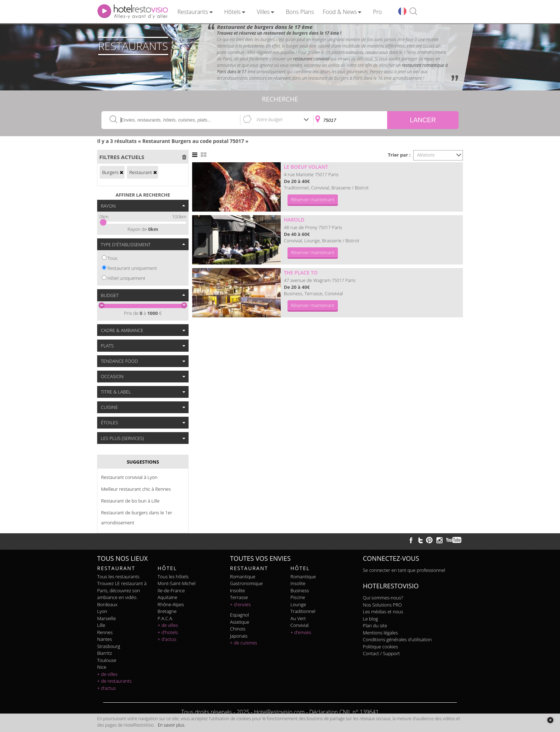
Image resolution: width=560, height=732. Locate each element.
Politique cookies (380, 647)
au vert (298, 618)
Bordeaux (107, 604)
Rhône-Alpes (171, 604)
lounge (298, 604)
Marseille (106, 618)
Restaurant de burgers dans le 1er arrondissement (137, 518)
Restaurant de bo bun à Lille (130, 501)
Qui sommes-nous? (383, 598)
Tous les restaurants (118, 577)
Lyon (102, 611)
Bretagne (167, 611)
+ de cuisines (244, 643)
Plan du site (375, 625)
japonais (239, 636)
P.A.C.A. (165, 618)
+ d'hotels (168, 632)
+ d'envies (240, 604)
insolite (237, 590)
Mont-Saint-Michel (176, 583)
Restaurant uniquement (132, 268)
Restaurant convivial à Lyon (129, 477)
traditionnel (303, 611)
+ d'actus (106, 688)
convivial (299, 625)
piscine (298, 597)
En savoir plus (171, 725)
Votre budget (269, 119)
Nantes (104, 639)
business (300, 590)
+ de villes (107, 674)
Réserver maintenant (313, 199)
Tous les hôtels (173, 577)
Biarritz (104, 653)
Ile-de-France (171, 590)
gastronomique (246, 583)
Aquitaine (167, 597)
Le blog (370, 619)
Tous (112, 258)
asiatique (240, 622)
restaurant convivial (311, 59)
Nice (102, 667)
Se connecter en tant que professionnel (404, 570)
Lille (101, 625)
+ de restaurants (114, 681)
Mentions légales (380, 633)
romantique (243, 577)
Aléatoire (426, 155)
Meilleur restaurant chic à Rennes (136, 489)
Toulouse (107, 660)
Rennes (105, 632)
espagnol (239, 615)
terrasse (239, 597)
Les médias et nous (383, 612)
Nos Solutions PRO (382, 605)
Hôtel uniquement (126, 278)
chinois (238, 629)
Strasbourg (109, 646)
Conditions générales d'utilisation (397, 639)
